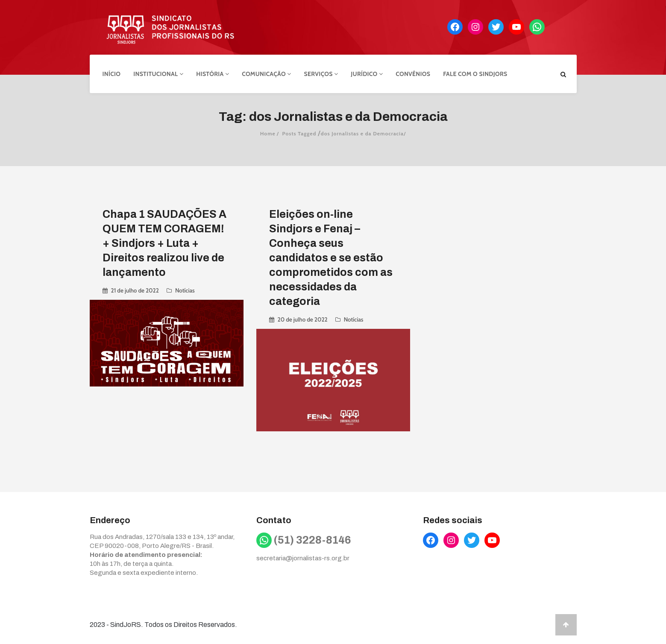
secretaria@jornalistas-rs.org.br (303, 558)
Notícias (185, 290)
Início (112, 74)
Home (268, 133)
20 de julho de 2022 (303, 319)
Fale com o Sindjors (475, 74)
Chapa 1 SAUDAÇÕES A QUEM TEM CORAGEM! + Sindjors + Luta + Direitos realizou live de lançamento (164, 243)
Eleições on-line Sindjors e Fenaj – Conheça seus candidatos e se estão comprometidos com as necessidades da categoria (331, 258)
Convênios (413, 74)
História (213, 74)
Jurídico (367, 74)
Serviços (321, 74)
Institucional (158, 74)
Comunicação (266, 74)
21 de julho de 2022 (135, 290)
